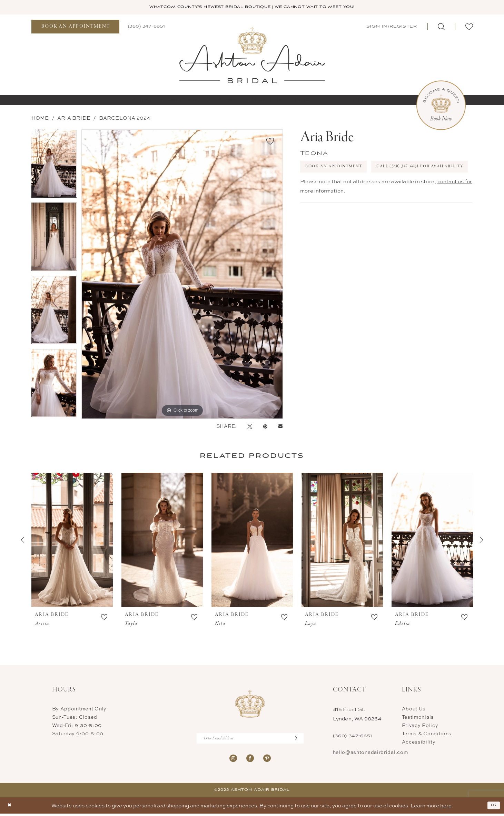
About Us (414, 709)
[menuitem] (75, 27)
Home (40, 119)
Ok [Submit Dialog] (493, 808)
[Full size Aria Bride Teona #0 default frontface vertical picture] (182, 275)
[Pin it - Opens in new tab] (265, 427)
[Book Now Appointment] (441, 106)
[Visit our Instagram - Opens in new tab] (233, 760)
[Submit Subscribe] (299, 740)
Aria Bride (74, 119)
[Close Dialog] (11, 808)
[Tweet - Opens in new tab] (250, 427)
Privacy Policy (420, 726)
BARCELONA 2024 (125, 119)
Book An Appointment (341, 169)
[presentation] (72, 541)
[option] (54, 167)
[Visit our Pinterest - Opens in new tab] (267, 760)
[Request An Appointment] (75, 27)
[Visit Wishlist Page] (469, 27)
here (446, 808)
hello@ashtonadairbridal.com (370, 753)
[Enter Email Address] (250, 740)
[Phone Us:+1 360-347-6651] (147, 27)
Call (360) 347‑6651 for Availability (357, 188)
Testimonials (418, 717)
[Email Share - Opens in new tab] (280, 427)
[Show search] (441, 27)
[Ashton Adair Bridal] (252, 55)
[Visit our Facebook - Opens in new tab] (250, 760)
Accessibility (419, 742)
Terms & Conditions (427, 734)
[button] (391, 27)
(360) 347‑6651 (353, 736)
